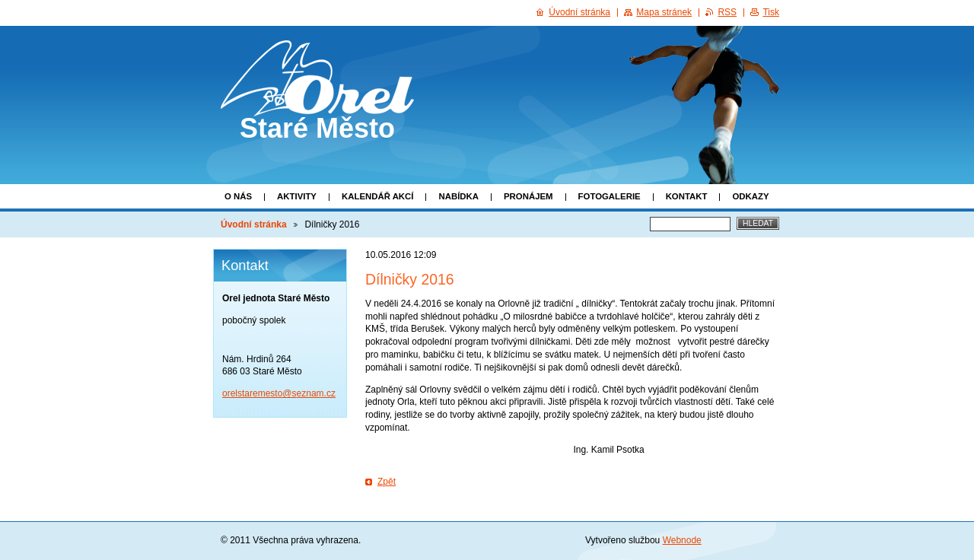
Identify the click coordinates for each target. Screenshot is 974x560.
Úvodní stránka (254, 224)
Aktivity (297, 196)
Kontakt (687, 196)
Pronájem (528, 196)
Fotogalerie (610, 196)
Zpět (387, 482)
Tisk (771, 12)
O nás (238, 196)
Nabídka (458, 196)
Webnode (682, 540)
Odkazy (750, 196)
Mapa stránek (664, 12)
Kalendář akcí (378, 196)
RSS (727, 12)
